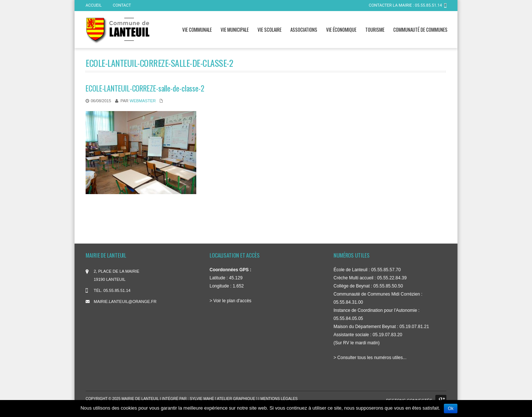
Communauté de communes (420, 30)
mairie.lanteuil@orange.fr (125, 301)
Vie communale (197, 30)
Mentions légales (279, 399)
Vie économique (341, 30)
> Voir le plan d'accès (230, 301)
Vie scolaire (270, 30)
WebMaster (143, 101)
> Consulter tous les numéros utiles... (370, 358)
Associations (304, 30)
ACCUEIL (94, 5)
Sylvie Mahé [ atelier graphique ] (224, 399)
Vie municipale (235, 30)
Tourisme (375, 30)
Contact (122, 5)
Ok (451, 409)
